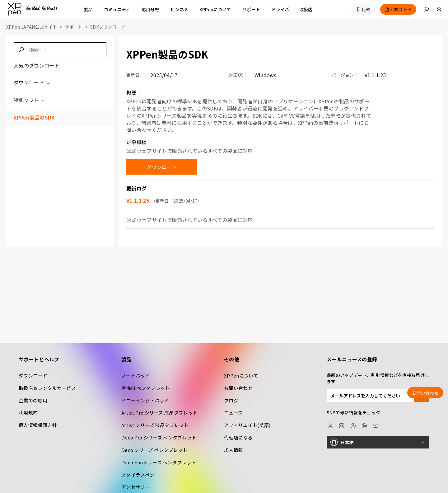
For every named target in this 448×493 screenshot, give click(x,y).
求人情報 (233, 450)
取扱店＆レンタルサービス (47, 388)
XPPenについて (241, 376)
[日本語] (378, 442)
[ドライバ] (280, 9)
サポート (74, 27)
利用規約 (28, 413)
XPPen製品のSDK (34, 117)
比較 (366, 9)
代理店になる (238, 437)
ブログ (231, 400)
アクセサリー (135, 487)
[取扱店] (306, 9)
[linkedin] (364, 425)
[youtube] (376, 425)
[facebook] (353, 425)
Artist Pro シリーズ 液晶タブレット (159, 413)
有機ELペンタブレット (146, 388)
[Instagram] (342, 425)
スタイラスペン (138, 475)
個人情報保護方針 (38, 425)
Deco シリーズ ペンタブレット (154, 450)
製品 (88, 9)
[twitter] (330, 425)
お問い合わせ (238, 388)
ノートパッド (136, 376)
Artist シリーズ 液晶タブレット (155, 425)
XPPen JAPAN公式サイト (32, 27)
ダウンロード (32, 82)
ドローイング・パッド (145, 400)
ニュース (233, 413)
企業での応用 (33, 400)
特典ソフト (30, 100)
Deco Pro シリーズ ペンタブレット (159, 437)
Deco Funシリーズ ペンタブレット (159, 462)
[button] (426, 9)
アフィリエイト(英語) (247, 425)
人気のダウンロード (37, 65)
